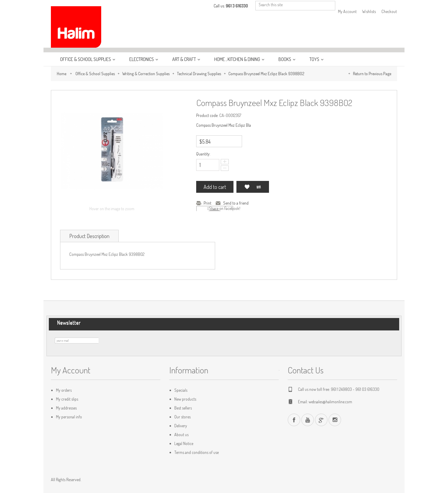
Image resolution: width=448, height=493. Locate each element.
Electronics (142, 59)
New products (185, 399)
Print (207, 203)
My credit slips (67, 399)
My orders (64, 390)
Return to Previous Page (372, 74)
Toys (315, 59)
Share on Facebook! (225, 208)
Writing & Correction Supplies (146, 74)
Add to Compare (259, 187)
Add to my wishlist (247, 187)
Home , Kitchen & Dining (238, 59)
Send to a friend (236, 203)
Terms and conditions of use (196, 452)
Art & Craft (184, 59)
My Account (347, 11)
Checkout (389, 11)
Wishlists (369, 11)
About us (181, 435)
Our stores (182, 417)
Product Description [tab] (89, 236)
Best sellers (183, 408)
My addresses (66, 408)
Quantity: (203, 154)
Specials (181, 390)
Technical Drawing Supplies (199, 74)
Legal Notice (184, 443)
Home (62, 74)
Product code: (207, 115)
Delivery (181, 426)
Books (285, 59)
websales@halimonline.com (330, 402)
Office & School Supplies (86, 59)
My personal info (69, 417)
